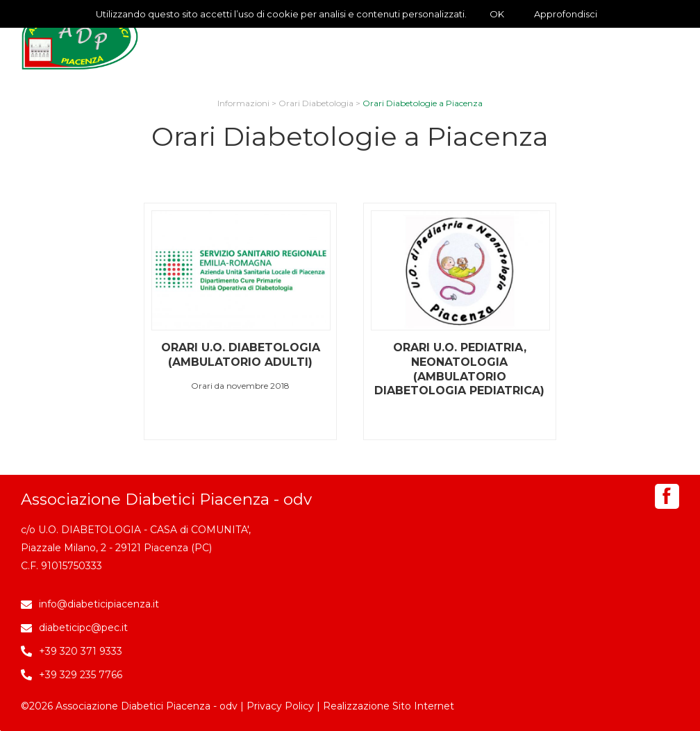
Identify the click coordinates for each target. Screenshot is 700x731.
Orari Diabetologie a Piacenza (423, 103)
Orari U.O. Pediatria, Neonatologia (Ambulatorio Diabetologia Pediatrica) (459, 369)
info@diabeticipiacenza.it (99, 604)
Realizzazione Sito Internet (389, 706)
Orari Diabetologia (316, 103)
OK (497, 14)
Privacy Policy (280, 706)
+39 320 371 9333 (81, 651)
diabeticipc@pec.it (83, 628)
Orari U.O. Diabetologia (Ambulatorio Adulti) (241, 355)
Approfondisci (566, 14)
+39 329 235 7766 (81, 675)
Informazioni (243, 103)
